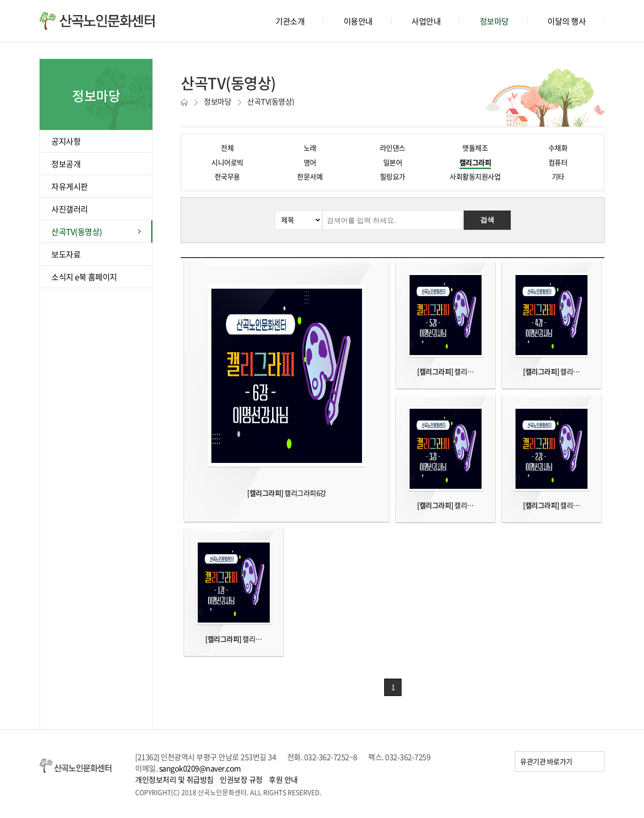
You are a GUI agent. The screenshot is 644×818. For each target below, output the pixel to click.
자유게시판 (70, 186)
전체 (227, 148)
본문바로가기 (19, 0)
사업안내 (426, 21)
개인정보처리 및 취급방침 (174, 779)
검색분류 (190, 211)
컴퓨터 (558, 162)
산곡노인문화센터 (97, 21)
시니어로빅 (227, 162)
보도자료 (66, 254)
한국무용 (227, 177)
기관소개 (290, 21)
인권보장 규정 (241, 779)
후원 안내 (283, 779)
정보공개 (66, 164)
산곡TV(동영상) (77, 231)
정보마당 (494, 21)
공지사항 (66, 141)
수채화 (558, 148)
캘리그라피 (475, 162)
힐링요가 (393, 177)
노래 (310, 148)
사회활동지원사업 (475, 177)
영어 (310, 162)
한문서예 (310, 177)
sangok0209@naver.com (200, 768)
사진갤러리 (70, 209)
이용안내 (358, 21)
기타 (558, 177)
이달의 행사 (567, 21)
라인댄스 (393, 148)
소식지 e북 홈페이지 (84, 277)
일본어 (393, 162)
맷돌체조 (475, 148)
